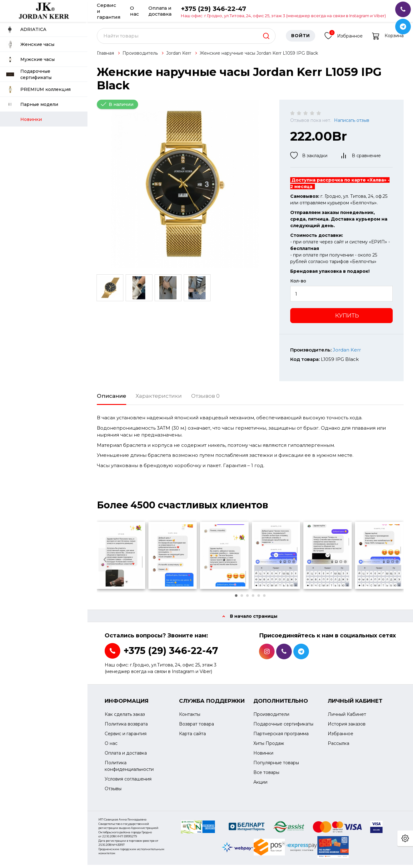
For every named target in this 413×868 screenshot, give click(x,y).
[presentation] (105, 563)
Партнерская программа (281, 737)
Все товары (266, 776)
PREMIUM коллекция (38, 90)
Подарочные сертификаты (29, 74)
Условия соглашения (128, 782)
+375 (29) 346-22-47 (283, 11)
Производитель (140, 56)
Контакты (190, 718)
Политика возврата (126, 727)
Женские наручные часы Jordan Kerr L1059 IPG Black (259, 56)
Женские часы (30, 45)
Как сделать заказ (125, 718)
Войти (301, 39)
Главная (105, 56)
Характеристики (159, 399)
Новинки (263, 756)
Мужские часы (30, 60)
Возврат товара (197, 727)
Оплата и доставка (160, 11)
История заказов (347, 727)
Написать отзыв (352, 124)
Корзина (388, 39)
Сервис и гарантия (109, 11)
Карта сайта (192, 737)
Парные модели (32, 105)
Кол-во (298, 284)
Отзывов (205, 399)
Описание (112, 399)
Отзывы (113, 792)
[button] (236, 599)
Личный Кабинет (347, 718)
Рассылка (338, 747)
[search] (266, 39)
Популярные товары (276, 766)
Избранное (344, 38)
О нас (134, 11)
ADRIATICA (26, 30)
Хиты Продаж (269, 747)
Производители (271, 718)
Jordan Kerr (179, 56)
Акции (260, 786)
